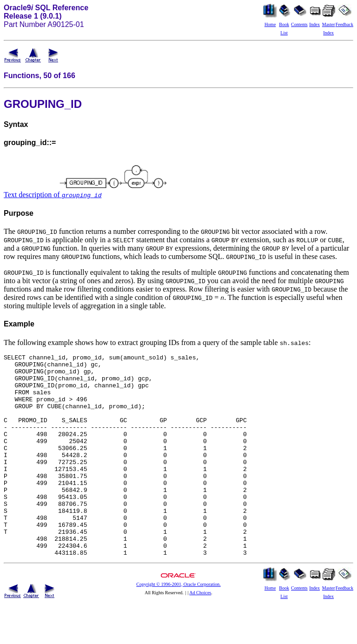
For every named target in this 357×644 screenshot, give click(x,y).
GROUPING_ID (43, 104)
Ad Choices (200, 633)
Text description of (53, 195)
